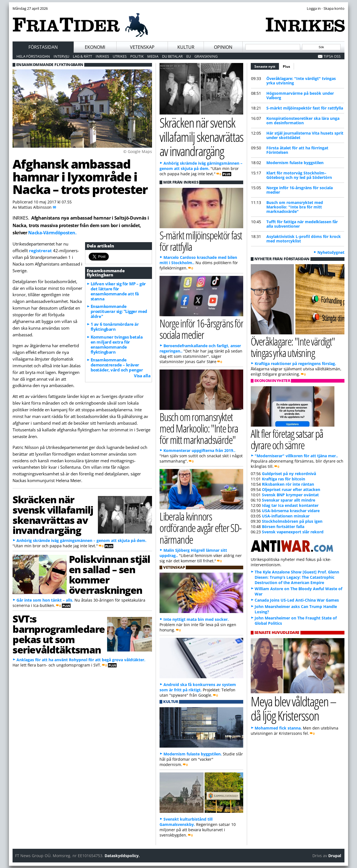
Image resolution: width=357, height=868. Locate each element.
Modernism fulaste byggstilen (295, 163)
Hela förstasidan (33, 56)
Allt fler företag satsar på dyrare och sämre (287, 439)
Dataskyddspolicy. (122, 856)
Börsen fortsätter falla (283, 527)
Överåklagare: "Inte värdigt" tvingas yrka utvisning (301, 81)
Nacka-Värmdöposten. (52, 233)
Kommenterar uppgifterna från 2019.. (199, 450)
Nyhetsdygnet (331, 252)
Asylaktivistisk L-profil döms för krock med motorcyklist (304, 239)
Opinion (223, 47)
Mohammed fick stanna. (278, 728)
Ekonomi (95, 47)
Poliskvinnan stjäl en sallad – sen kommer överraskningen (109, 574)
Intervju (61, 56)
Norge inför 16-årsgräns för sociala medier (300, 190)
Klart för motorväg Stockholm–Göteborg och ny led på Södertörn (299, 175)
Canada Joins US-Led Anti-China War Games (297, 600)
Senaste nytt (267, 66)
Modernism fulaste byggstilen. (193, 754)
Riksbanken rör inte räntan (288, 484)
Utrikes (120, 56)
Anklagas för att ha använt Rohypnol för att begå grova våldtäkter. (81, 660)
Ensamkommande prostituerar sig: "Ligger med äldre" (119, 311)
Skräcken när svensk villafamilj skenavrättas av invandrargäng (53, 515)
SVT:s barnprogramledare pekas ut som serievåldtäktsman (59, 634)
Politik (137, 56)
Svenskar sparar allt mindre (289, 500)
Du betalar (172, 56)
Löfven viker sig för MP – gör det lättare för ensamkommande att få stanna (118, 291)
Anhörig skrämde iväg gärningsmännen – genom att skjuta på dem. (81, 540)
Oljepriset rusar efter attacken (291, 489)
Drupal (335, 856)
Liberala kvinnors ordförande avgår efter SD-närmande (201, 528)
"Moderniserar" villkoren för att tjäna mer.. (296, 456)
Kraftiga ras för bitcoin (284, 479)
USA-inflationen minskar (286, 516)
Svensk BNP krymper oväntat (290, 495)
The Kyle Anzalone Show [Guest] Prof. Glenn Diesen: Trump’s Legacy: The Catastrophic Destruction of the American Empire (297, 577)
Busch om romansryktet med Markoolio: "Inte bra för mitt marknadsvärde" (295, 207)
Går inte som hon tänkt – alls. (45, 600)
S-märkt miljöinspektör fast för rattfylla (305, 108)
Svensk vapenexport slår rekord (293, 532)
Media (153, 56)
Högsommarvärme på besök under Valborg (300, 95)
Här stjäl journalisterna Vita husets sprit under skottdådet (305, 135)
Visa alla (142, 376)
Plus (286, 66)
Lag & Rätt (82, 56)
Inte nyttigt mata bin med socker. (196, 619)
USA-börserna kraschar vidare (291, 511)
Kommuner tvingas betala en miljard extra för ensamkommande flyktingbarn (117, 344)
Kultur (186, 47)
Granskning (206, 56)
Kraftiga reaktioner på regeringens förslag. (295, 364)
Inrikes (102, 56)
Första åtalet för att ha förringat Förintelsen (297, 150)
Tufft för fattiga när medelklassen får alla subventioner (302, 224)
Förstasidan (43, 47)
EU (189, 56)
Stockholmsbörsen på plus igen (292, 521)
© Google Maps (138, 151)
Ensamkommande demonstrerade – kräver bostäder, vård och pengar (117, 365)
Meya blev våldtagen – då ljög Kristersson (293, 708)
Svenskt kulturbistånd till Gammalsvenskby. (186, 822)
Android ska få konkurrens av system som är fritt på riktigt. (198, 687)
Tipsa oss (332, 56)
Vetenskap (142, 47)
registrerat (40, 251)
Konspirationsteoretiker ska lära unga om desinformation (303, 121)
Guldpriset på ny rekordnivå (289, 474)
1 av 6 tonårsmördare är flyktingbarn (115, 327)
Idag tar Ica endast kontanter (290, 505)
